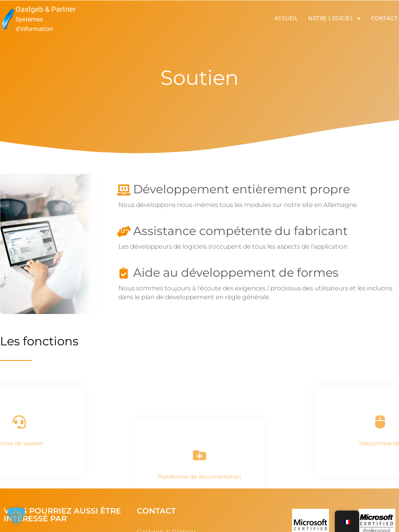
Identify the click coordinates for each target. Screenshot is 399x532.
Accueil (286, 18)
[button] (16, 516)
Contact (385, 18)
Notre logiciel (335, 18)
